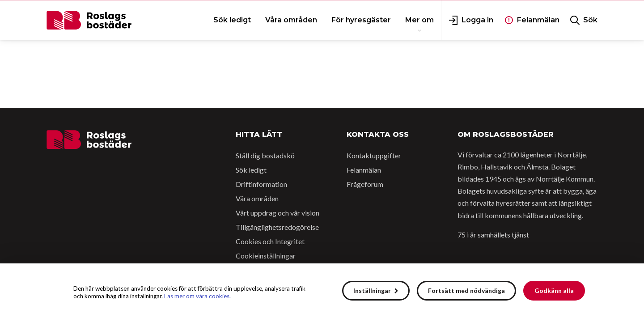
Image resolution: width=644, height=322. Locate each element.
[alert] (322, 293)
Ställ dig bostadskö (265, 155)
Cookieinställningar (266, 256)
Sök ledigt (251, 170)
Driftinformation (261, 184)
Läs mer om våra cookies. (197, 296)
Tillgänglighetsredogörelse (277, 227)
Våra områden (257, 198)
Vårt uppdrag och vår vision (278, 213)
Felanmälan (364, 170)
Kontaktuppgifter (374, 155)
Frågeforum (365, 184)
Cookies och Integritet (270, 241)
